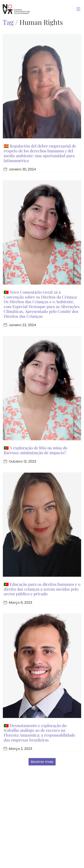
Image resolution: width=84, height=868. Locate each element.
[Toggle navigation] (78, 9)
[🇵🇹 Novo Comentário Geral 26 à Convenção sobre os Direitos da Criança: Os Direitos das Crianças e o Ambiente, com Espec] (42, 233)
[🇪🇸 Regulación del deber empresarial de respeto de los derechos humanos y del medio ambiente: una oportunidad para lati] (42, 86)
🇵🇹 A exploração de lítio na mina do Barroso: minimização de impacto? (36, 450)
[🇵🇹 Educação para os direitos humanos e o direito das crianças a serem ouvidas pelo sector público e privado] (42, 525)
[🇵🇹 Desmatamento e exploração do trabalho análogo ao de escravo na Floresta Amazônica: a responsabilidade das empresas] (42, 666)
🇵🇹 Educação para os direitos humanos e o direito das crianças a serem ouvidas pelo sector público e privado (42, 589)
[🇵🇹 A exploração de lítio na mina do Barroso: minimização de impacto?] (42, 388)
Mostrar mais (42, 762)
